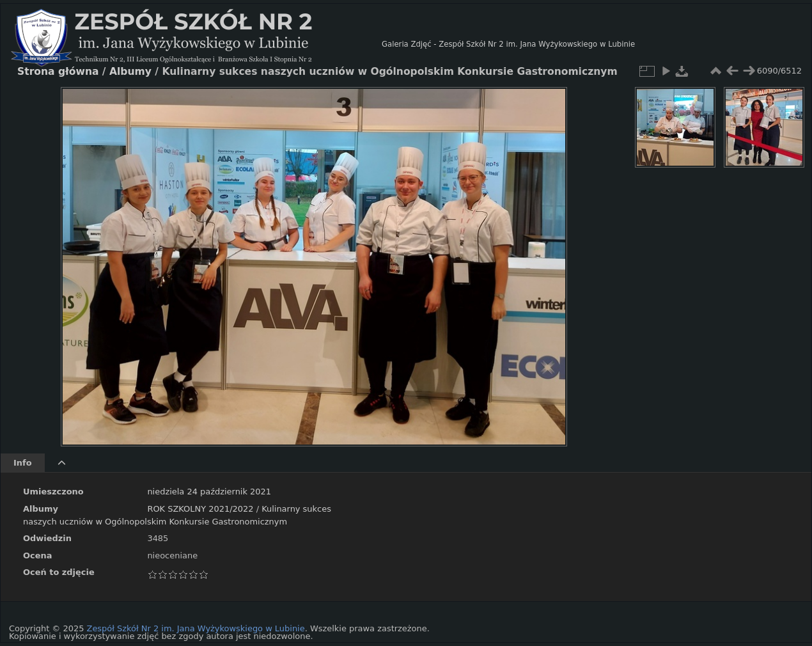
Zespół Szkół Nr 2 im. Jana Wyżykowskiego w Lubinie (196, 628)
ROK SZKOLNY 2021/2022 (200, 509)
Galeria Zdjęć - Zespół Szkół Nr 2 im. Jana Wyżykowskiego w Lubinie (508, 44)
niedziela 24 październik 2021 (209, 492)
